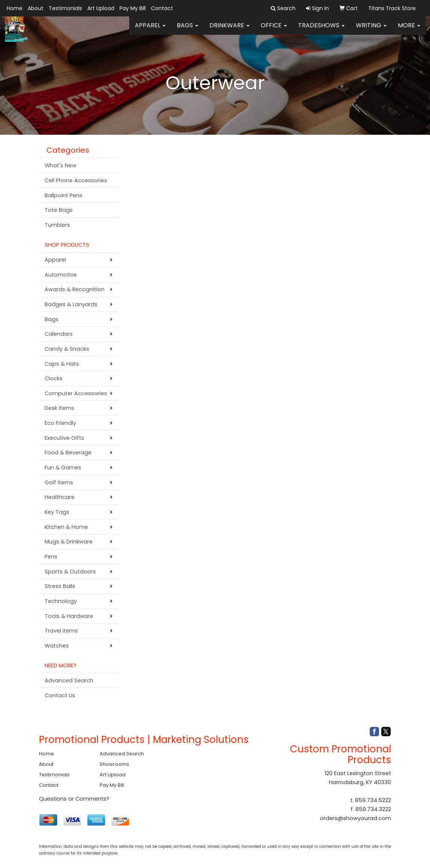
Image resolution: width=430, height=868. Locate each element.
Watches (57, 646)
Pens (51, 557)
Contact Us (60, 695)
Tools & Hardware (69, 616)
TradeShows (321, 30)
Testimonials (65, 8)
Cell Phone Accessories (76, 180)
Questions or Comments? (74, 799)
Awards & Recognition (75, 289)
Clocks (54, 378)
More (409, 30)
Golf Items (59, 482)
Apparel (150, 30)
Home (15, 8)
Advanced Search (69, 680)
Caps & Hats (62, 364)
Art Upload (101, 8)
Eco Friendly (60, 423)
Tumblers (57, 225)
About (36, 8)
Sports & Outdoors (70, 572)
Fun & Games (63, 467)
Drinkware (229, 30)
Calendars (59, 334)
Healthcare (60, 497)
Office (274, 30)
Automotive (61, 275)
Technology (61, 601)
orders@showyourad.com (355, 818)
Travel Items (61, 631)
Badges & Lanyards (71, 304)
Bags (187, 30)
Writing (371, 30)
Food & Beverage (68, 453)
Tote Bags (59, 210)
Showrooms (114, 764)
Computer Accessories (76, 393)
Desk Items (59, 408)
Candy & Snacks (67, 349)
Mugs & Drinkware (69, 542)
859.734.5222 (373, 800)
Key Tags (57, 512)
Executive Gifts (64, 438)
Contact (162, 8)
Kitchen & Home (66, 527)
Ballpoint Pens (63, 195)
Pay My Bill (133, 8)
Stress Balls (60, 586)
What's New (60, 165)
